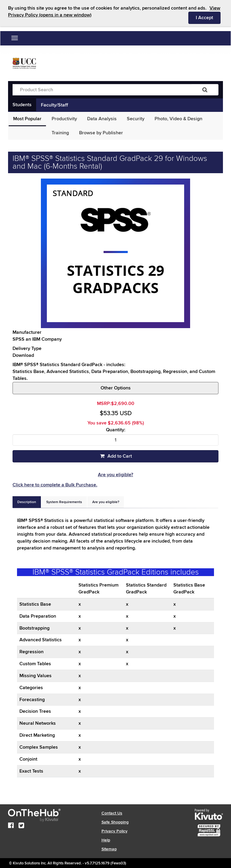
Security (136, 119)
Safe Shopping (115, 822)
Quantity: (116, 430)
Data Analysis (102, 119)
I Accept (208, 17)
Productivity (64, 119)
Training (60, 133)
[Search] (205, 90)
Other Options (116, 388)
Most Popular (27, 119)
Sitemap (109, 849)
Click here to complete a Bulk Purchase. (55, 485)
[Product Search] (102, 90)
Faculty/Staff (54, 105)
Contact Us (112, 813)
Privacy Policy (114, 831)
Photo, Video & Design (178, 119)
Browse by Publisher (101, 133)
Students (22, 105)
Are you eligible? (115, 475)
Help (106, 840)
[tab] (27, 502)
